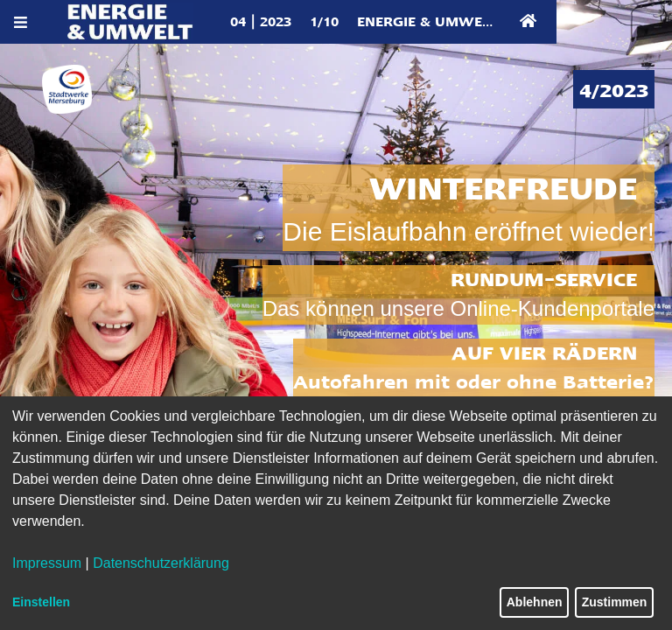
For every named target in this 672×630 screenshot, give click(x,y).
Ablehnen (535, 602)
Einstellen (41, 602)
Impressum (47, 563)
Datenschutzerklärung (161, 563)
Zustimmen (615, 602)
